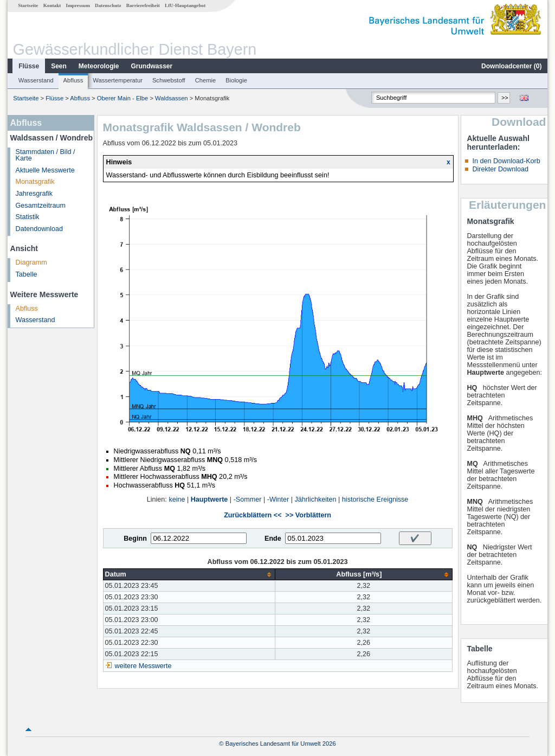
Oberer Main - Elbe (123, 98)
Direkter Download (500, 169)
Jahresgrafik (34, 194)
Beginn (135, 539)
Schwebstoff (169, 80)
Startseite (28, 5)
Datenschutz (108, 5)
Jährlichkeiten (316, 499)
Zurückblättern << (253, 515)
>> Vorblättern (308, 515)
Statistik (28, 217)
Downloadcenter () (511, 66)
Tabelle (27, 274)
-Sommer (248, 499)
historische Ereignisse (375, 499)
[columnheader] (189, 575)
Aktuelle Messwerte (45, 170)
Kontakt (52, 5)
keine (177, 499)
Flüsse (29, 66)
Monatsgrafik (35, 182)
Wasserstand (36, 80)
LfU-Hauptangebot (185, 5)
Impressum (78, 5)
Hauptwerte (209, 499)
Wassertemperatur (118, 80)
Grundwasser (152, 66)
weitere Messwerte (143, 666)
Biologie (236, 80)
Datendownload (40, 229)
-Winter (278, 499)
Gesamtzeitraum (41, 206)
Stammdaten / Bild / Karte (46, 155)
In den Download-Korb (506, 161)
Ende (273, 539)
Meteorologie (99, 66)
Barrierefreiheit (143, 5)
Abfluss (73, 80)
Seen (59, 66)
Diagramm (31, 262)
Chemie (206, 80)
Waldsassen (172, 98)
